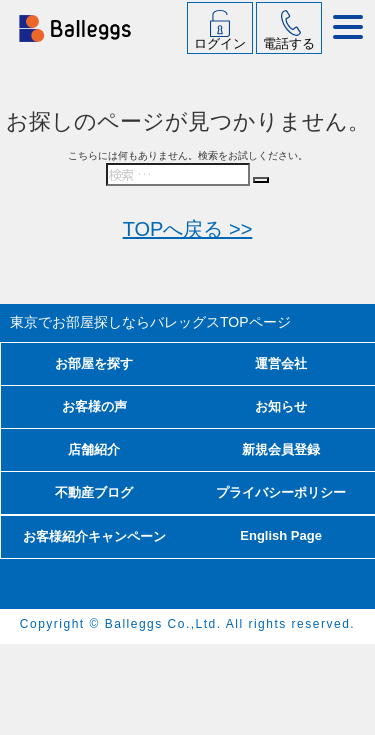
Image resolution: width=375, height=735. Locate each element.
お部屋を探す (94, 363)
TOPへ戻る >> (188, 229)
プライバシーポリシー (281, 492)
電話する (289, 43)
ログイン (220, 43)
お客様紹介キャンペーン (94, 536)
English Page (281, 535)
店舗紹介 (94, 449)
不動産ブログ (94, 492)
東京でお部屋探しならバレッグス (150, 322)
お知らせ (281, 406)
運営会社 (281, 363)
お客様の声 (94, 406)
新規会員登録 (281, 449)
